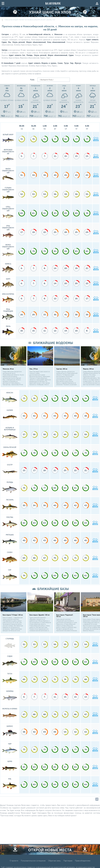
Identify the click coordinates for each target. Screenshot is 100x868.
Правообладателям (83, 861)
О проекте (14, 861)
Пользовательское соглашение (33, 861)
